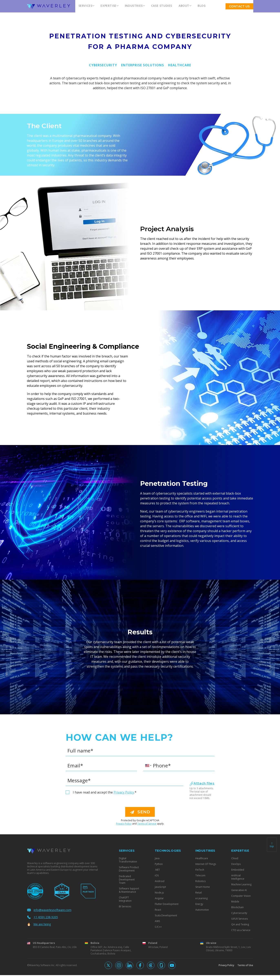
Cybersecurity (103, 65)
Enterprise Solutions (143, 65)
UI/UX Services (240, 919)
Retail (199, 893)
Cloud (235, 858)
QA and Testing (240, 925)
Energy (199, 904)
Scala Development (166, 916)
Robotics (200, 881)
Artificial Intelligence (238, 877)
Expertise (108, 6)
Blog (202, 6)
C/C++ (158, 927)
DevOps (236, 864)
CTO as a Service (241, 930)
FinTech (200, 870)
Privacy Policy (124, 792)
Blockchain (237, 907)
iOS (157, 876)
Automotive (202, 910)
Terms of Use (245, 965)
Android (160, 881)
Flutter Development (167, 904)
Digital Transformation (128, 860)
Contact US (239, 6)
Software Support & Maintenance (129, 890)
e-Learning (201, 898)
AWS (157, 921)
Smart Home (203, 887)
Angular (159, 898)
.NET (157, 870)
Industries (134, 6)
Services (85, 6)
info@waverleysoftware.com (49, 910)
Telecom (200, 876)
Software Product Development (129, 869)
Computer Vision (241, 896)
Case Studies (162, 6)
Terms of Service (147, 824)
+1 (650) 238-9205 (43, 917)
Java (157, 858)
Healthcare (180, 65)
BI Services (125, 907)
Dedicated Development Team (127, 880)
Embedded (238, 870)
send (140, 812)
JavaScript (160, 887)
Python (159, 864)
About (184, 6)
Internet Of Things (206, 864)
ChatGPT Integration (125, 899)
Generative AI (239, 890)
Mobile (235, 902)
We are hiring (39, 924)
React (158, 910)
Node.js (159, 893)
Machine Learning (241, 885)
